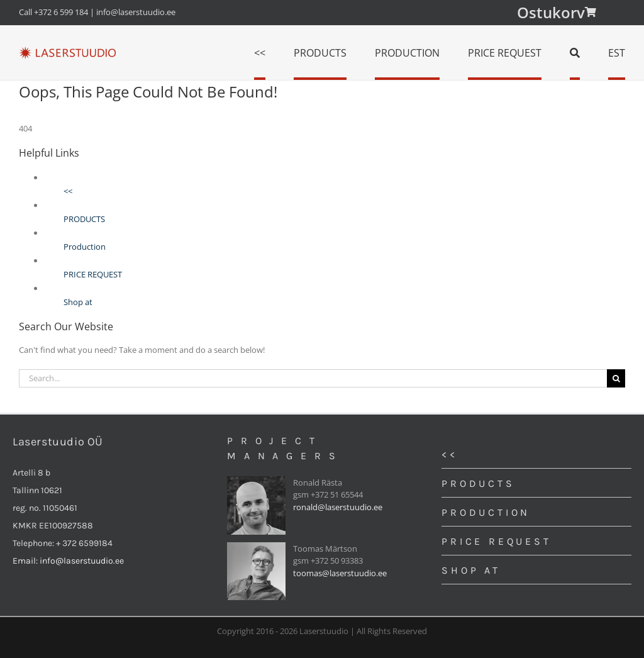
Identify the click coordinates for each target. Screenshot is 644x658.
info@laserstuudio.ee (136, 12)
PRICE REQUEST (93, 274)
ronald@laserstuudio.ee (338, 507)
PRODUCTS (84, 219)
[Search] (575, 53)
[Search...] (313, 378)
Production (85, 247)
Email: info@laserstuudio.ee (68, 561)
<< (68, 191)
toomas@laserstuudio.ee (340, 573)
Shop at (78, 302)
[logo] (67, 50)
